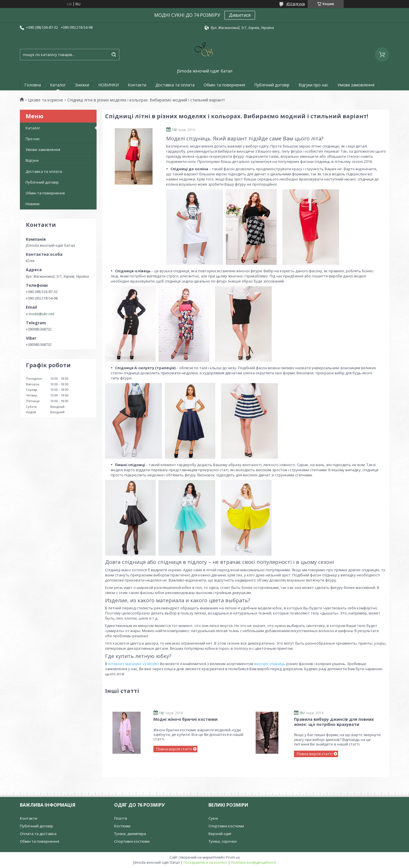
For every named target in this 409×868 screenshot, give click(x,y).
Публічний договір (272, 85)
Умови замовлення (356, 85)
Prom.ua (233, 857)
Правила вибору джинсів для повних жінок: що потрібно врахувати (334, 722)
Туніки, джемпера (130, 834)
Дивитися (240, 15)
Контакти (137, 85)
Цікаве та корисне (45, 100)
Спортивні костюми (132, 841)
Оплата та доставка (38, 834)
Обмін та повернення (224, 85)
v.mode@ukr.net (40, 314)
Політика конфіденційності (253, 862)
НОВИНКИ (108, 85)
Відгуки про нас (313, 85)
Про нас (33, 139)
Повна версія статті (174, 749)
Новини (33, 204)
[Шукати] (114, 55)
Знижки (82, 85)
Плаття (121, 818)
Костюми (122, 826)
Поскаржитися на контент (205, 862)
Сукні (213, 818)
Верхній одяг (220, 834)
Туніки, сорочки (223, 841)
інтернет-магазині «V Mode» (134, 664)
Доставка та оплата (175, 85)
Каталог (58, 85)
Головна (33, 85)
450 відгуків (295, 4)
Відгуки (32, 160)
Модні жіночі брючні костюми (185, 719)
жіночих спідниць (270, 664)
